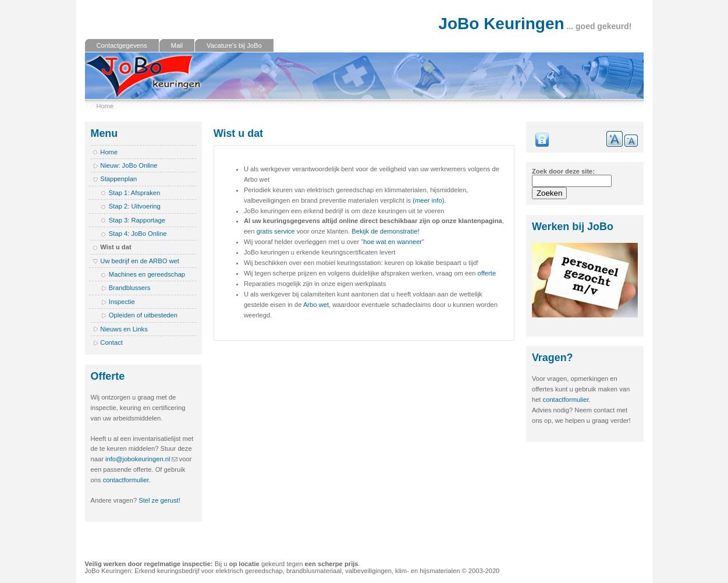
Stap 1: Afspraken (134, 193)
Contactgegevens (122, 45)
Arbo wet (316, 305)
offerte (487, 273)
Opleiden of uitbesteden (143, 315)
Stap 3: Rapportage (137, 220)
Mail (177, 45)
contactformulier (126, 480)
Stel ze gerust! (159, 500)
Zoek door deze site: (563, 171)
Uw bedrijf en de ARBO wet (140, 261)
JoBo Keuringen (501, 24)
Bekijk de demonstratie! (385, 231)
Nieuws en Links (124, 329)
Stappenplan (118, 179)
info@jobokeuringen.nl (138, 459)
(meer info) (428, 200)
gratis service (276, 231)
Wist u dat (116, 247)
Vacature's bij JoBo (234, 45)
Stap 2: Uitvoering (135, 206)
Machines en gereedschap (147, 274)
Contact (111, 342)
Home (105, 106)
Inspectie (122, 302)
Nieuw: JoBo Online (129, 165)
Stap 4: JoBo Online (138, 234)
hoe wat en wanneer (393, 242)
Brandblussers (130, 288)
